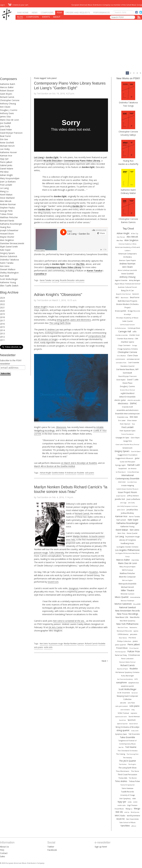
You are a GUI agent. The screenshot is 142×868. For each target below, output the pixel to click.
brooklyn (128, 314)
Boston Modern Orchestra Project (127, 306)
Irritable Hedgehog (128, 486)
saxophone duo (134, 683)
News (35, 12)
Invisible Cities (132, 482)
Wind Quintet (135, 812)
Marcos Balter (7, 87)
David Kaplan (121, 380)
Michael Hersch (7, 146)
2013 (2, 333)
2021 (2, 307)
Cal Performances (120, 328)
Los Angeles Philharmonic (127, 550)
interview (122, 482)
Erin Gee (4, 139)
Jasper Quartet (121, 496)
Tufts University (56, 553)
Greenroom (127, 448)
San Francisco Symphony (125, 679)
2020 (2, 311)
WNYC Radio (120, 816)
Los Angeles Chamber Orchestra (127, 547)
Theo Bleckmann (123, 771)
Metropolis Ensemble (128, 584)
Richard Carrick (7, 97)
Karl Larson (121, 520)
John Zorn (121, 510)
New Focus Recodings (128, 614)
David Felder (6, 130)
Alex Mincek (6, 201)
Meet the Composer (127, 577)
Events (46, 17)
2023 (2, 301)
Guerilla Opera (136, 451)
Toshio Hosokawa (128, 788)
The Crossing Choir (133, 754)
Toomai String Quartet (128, 785)
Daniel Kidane (7, 169)
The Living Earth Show (60, 323)
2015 (2, 327)
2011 (2, 340)
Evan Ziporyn (125, 424)
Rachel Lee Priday (121, 655)
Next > (105, 661)
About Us (4, 847)
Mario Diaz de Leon (9, 120)
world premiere (133, 816)
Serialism (135, 693)
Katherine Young (8, 282)
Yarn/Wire (125, 826)
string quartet (63, 320)
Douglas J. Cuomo (9, 110)
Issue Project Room (127, 492)
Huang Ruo (5, 227)
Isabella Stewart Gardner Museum (127, 489)
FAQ (2, 850)
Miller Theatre (128, 590)
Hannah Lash (133, 465)
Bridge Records (134, 311)
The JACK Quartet (128, 761)
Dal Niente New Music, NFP (128, 369)
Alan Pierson (121, 237)
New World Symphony (128, 621)
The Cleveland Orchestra (128, 751)
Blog (20, 17)
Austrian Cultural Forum (128, 287)
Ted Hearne (131, 747)
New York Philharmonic (127, 624)
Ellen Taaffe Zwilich (9, 286)
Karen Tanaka (7, 263)
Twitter (51, 847)
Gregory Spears (7, 253)
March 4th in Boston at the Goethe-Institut (55, 466)
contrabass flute (121, 363)
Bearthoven (125, 298)
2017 (2, 320)
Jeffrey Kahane (133, 496)
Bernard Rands (7, 221)
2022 (2, 304)
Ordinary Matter (128, 193)
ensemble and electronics (128, 410)
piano (135, 641)
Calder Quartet (127, 321)
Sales (3, 856)
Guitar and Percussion (128, 462)
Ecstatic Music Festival (128, 390)
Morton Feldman (128, 601)
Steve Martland (7, 198)
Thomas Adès (123, 778)
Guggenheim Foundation (128, 455)
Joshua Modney (127, 513)
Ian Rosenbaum (121, 472)
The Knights (132, 764)
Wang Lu (4, 191)
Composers (47, 12)
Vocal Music (119, 809)
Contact (4, 853)
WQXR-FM (120, 819)
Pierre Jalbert (6, 162)
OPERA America (123, 634)
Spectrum (132, 720)
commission (120, 359)
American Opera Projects (127, 260)
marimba (135, 560)
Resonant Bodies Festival (127, 662)
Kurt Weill (5, 276)
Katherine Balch (8, 84)
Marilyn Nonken (80, 536)
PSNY (59, 12)
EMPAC (133, 403)
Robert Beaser (7, 91)
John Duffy (5, 126)
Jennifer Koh (120, 499)
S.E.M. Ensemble (124, 693)
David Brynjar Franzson (11, 133)
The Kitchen (123, 764)
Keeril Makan (6, 195)
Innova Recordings (133, 472)
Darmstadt (127, 373)
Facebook (52, 850)
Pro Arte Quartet (120, 652)
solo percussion (122, 706)
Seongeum (74, 588)
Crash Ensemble (133, 363)
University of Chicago (128, 795)
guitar (137, 458)
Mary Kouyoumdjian (10, 178)
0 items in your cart (18, 5)
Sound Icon (53, 582)
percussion (134, 634)
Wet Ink (119, 812)
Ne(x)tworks (133, 627)
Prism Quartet (134, 648)
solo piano (80, 280)
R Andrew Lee (71, 473)
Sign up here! (101, 847)
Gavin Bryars (6, 94)
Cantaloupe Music (134, 328)
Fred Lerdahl (6, 185)
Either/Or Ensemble (127, 397)
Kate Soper (5, 250)
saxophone (121, 682)
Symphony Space (121, 734)
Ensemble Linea (123, 417)
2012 (2, 337)
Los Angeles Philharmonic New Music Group (127, 555)
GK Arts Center (56, 627)
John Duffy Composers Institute (127, 506)
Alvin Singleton (7, 240)
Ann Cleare (5, 107)
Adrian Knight (6, 175)
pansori (81, 644)
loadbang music (127, 543)
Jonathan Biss (132, 510)
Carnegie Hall (125, 331)
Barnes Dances (128, 222)
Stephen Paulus (7, 208)
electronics (123, 403)
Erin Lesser (122, 420)
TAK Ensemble (134, 734)
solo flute (131, 703)
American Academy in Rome (128, 244)
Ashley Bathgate (134, 280)
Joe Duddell (5, 123)
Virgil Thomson (132, 805)
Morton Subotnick (9, 256)
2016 (2, 324)
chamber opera (127, 342)
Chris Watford (121, 356)
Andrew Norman (8, 204)
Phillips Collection (124, 641)
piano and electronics (81, 320)
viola (130, 802)
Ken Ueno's (59, 621)
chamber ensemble (122, 335)
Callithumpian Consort (127, 325)
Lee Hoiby (5, 149)
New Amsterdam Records (127, 611)
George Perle (6, 211)
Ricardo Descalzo (67, 280)
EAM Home (23, 12)
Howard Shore (7, 234)
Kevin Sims (121, 533)
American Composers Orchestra (128, 255)
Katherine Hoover (8, 152)
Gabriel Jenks (6, 165)
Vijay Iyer (4, 159)
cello (135, 332)
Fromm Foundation (128, 434)
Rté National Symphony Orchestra (127, 672)
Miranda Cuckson (128, 594)
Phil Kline (4, 172)
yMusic (134, 826)
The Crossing (121, 754)
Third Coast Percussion (127, 775)
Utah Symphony (125, 799)
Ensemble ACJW (127, 407)
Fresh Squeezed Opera (128, 431)
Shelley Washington (9, 273)
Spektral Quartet (122, 724)
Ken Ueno (5, 266)
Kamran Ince (6, 156)
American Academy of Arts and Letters (128, 249)
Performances (101, 12)
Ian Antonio (132, 469)
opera (136, 631)
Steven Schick (133, 724)
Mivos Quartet (122, 597)
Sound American (134, 717)
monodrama (135, 597)
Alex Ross (120, 240)
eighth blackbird (128, 393)
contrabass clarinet (133, 359)
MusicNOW (137, 604)
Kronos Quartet (132, 533)
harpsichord (123, 469)
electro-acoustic (134, 400)
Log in (2, 5)
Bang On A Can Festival (123, 294)
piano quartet (120, 645)
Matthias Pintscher (9, 217)
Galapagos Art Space (122, 438)
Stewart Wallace (8, 269)
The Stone (135, 771)
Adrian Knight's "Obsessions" (58, 295)
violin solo (48, 647)
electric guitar (120, 400)
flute (133, 424)
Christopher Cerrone (10, 100)
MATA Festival (128, 570)
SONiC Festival (123, 713)
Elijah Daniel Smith (9, 247)
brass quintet (121, 311)
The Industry (128, 758)
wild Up (127, 812)
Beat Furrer (5, 136)
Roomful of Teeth (123, 669)
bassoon (136, 294)
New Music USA (122, 617)
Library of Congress (128, 540)
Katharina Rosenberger (11, 224)
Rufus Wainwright (128, 676)
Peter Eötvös (123, 638)
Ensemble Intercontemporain (127, 414)
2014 (2, 330)
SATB (136, 679)
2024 (2, 298)
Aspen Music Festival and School (128, 284)
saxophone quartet (127, 686)
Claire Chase (133, 356)
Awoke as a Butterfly (128, 164)
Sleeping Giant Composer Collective (127, 698)
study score (135, 731)
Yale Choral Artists (132, 819)
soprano (134, 713)
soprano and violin (121, 717)
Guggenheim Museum (124, 458)
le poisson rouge (56, 644)
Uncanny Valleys (128, 135)
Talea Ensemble (127, 737)
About (57, 17)
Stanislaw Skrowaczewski (12, 243)
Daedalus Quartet (128, 366)
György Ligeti (120, 465)
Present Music (122, 648)
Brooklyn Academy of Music (127, 318)
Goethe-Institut (58, 473)
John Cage (123, 503)
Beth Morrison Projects (128, 301)
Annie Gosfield (7, 143)
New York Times (123, 627)
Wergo (137, 809)
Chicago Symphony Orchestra (128, 349)
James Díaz (5, 117)
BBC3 (117, 298)
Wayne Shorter (7, 237)
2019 (2, 314)
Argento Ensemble (121, 280)
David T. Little (133, 380)
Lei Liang (4, 188)
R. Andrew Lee (52, 330)
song (133, 710)
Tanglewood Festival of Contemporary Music (127, 742)
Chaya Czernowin (124, 345)
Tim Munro (133, 778)
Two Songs (128, 106)
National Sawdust (128, 607)
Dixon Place (128, 383)
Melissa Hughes (127, 580)
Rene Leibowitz (127, 659)
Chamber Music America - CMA (127, 339)
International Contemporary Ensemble (127, 477)
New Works (135, 617)
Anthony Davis (7, 113)
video (134, 799)
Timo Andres (121, 781)
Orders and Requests (78, 12)
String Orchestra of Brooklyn (127, 727)
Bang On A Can (127, 290)
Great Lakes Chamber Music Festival (127, 444)
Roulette (81, 473)
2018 (2, 317)
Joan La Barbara (8, 182)
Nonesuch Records (124, 631)
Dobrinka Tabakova (9, 260)
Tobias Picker (6, 214)
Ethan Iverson (132, 420)
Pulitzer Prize (134, 651)
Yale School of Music (128, 822)
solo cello (123, 703)
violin (135, 802)
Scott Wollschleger (9, 279)
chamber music (134, 335)
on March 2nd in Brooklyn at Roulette (79, 463)
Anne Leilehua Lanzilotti (127, 270)
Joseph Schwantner (9, 230)
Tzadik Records (127, 792)
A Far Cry (135, 233)
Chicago (135, 345)
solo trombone (125, 710)
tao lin (121, 747)
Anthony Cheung (8, 104)
